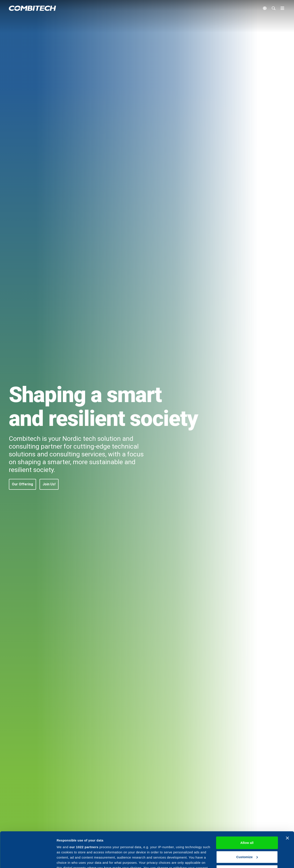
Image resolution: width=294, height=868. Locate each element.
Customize (247, 822)
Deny (247, 836)
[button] (22, 484)
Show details (67, 859)
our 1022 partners (84, 812)
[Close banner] (287, 803)
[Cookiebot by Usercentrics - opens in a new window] (28, 860)
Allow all (247, 807)
